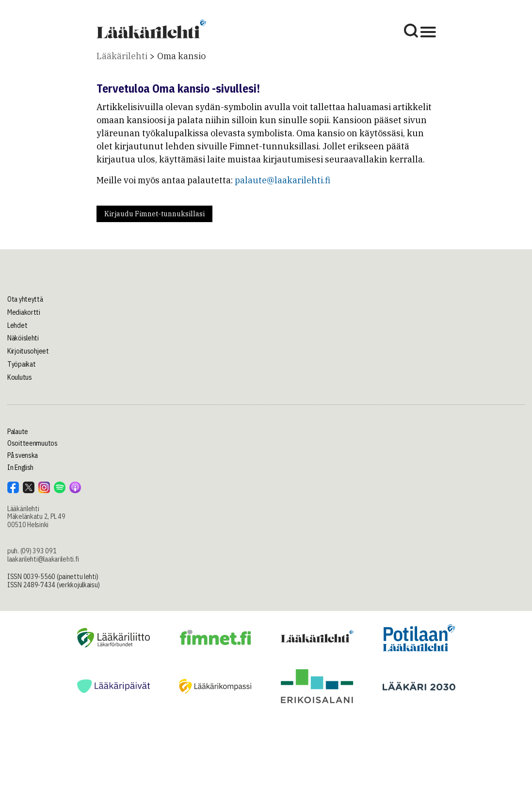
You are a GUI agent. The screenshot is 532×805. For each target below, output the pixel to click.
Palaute (18, 432)
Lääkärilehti (122, 56)
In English (20, 467)
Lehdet (17, 325)
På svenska (23, 455)
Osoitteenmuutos (32, 443)
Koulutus (20, 377)
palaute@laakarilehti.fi (282, 180)
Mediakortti (24, 312)
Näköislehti (23, 338)
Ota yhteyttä (25, 299)
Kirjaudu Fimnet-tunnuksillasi (154, 214)
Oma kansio (181, 56)
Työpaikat (21, 364)
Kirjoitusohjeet (28, 351)
